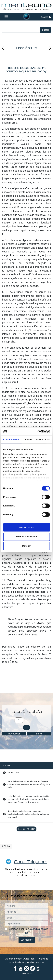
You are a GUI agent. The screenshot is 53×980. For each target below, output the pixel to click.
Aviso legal (29, 959)
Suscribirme (27, 940)
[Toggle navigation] (6, 17)
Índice (39, 734)
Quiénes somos (13, 959)
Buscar (46, 30)
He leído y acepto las (27, 931)
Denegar (26, 546)
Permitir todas (26, 527)
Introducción (14, 734)
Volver (6, 846)
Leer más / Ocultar (26, 829)
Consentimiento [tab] (11, 439)
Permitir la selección (27, 537)
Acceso (46, 17)
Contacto (40, 962)
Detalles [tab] (28, 439)
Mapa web (27, 962)
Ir (26, 727)
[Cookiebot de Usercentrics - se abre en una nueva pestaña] (38, 432)
